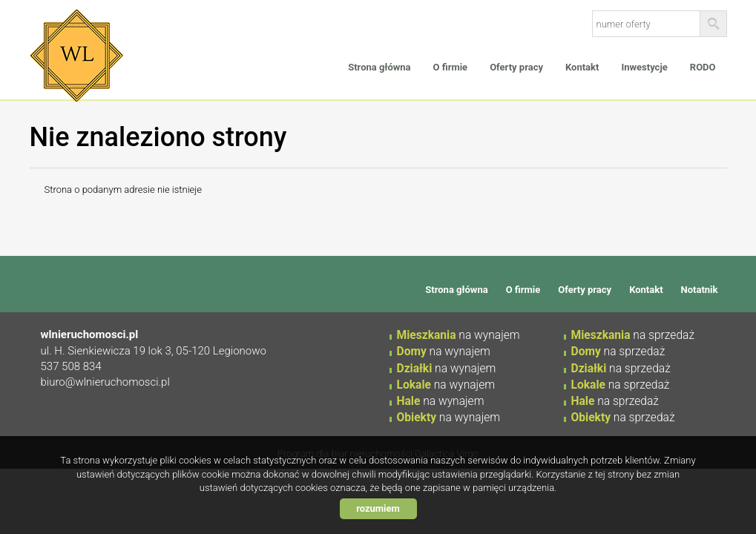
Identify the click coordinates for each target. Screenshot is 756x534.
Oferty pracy (516, 67)
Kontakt (582, 67)
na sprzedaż (633, 335)
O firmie (451, 67)
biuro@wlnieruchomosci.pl (105, 382)
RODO (703, 67)
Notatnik (700, 290)
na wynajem (458, 335)
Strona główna (379, 67)
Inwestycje (644, 67)
